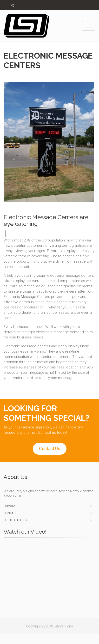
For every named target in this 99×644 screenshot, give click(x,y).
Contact (10, 513)
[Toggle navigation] (89, 26)
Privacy (10, 506)
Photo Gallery (15, 520)
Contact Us (50, 448)
